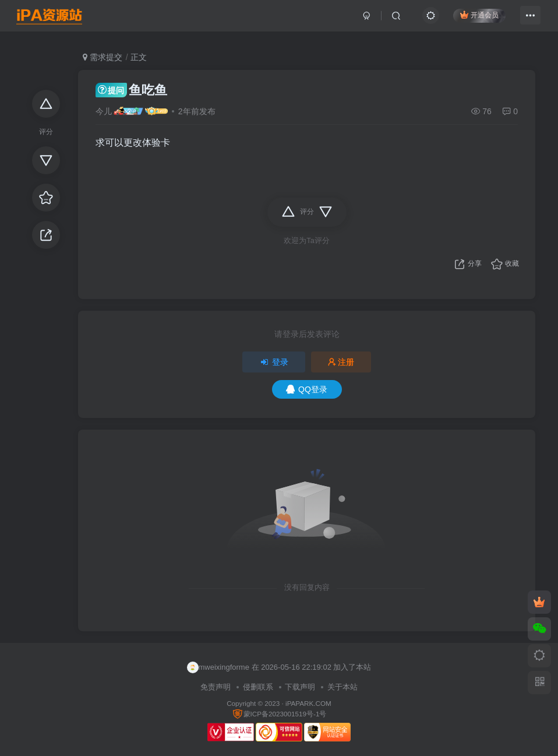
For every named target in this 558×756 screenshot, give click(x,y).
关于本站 (342, 687)
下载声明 (300, 687)
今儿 (104, 111)
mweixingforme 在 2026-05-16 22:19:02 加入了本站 (279, 667)
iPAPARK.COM (308, 703)
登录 (274, 362)
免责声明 (216, 687)
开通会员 (473, 19)
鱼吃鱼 (131, 90)
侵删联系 (258, 687)
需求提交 (103, 57)
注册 (341, 362)
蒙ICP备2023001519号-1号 (279, 714)
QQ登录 (307, 389)
